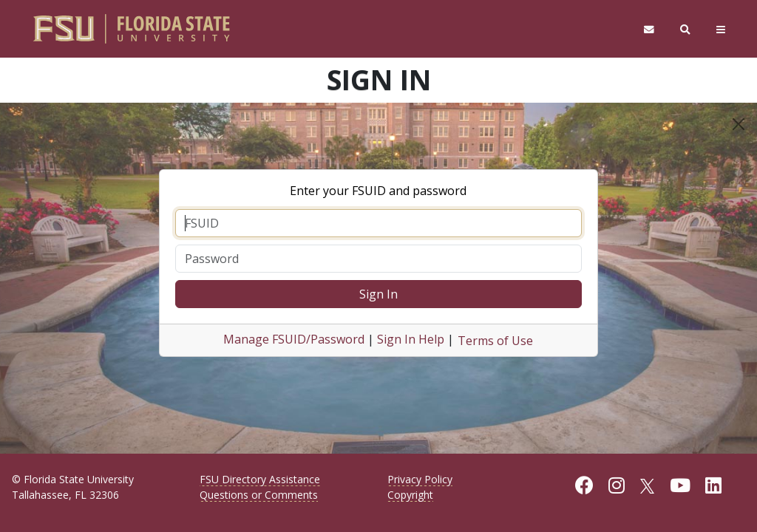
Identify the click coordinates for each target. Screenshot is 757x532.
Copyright (410, 495)
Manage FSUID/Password (294, 339)
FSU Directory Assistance (260, 479)
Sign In (378, 294)
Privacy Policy (420, 479)
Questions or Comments (259, 495)
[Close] (739, 124)
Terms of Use (495, 341)
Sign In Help (411, 339)
